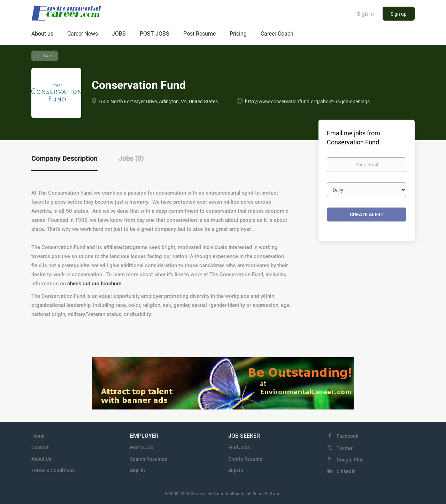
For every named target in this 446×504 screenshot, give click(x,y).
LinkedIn (346, 471)
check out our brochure (94, 284)
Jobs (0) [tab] (131, 158)
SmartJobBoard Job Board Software (247, 494)
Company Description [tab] (64, 158)
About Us (41, 459)
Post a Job (142, 447)
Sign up (399, 14)
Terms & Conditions (53, 471)
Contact (40, 447)
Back (47, 56)
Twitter (345, 448)
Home (38, 436)
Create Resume (245, 459)
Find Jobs (239, 447)
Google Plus (350, 460)
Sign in (365, 14)
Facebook (347, 436)
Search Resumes (148, 459)
